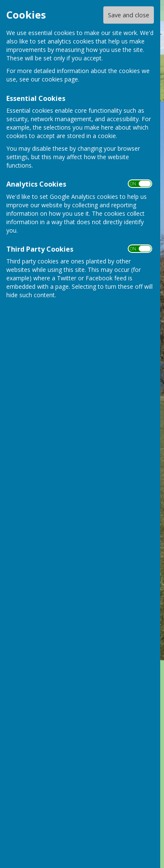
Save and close (129, 15)
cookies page (60, 79)
